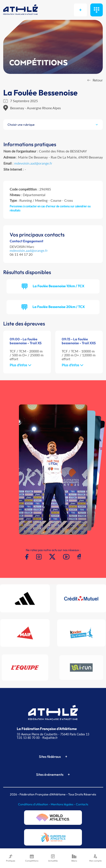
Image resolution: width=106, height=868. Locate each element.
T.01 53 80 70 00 (28, 738)
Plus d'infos (21, 365)
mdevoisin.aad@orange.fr (33, 163)
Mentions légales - (63, 804)
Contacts (82, 804)
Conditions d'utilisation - (34, 804)
